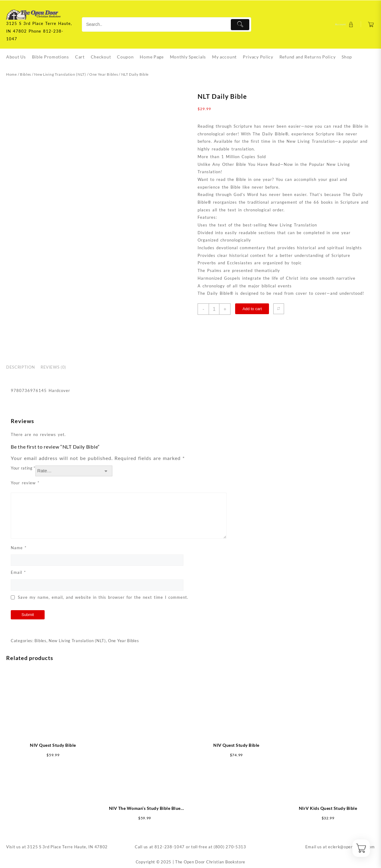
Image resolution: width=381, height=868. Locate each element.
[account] (345, 24)
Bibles (26, 74)
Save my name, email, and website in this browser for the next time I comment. (103, 597)
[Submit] (240, 25)
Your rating (23, 468)
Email (18, 572)
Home (12, 74)
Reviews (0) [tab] (53, 367)
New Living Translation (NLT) (60, 74)
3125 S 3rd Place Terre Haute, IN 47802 (67, 847)
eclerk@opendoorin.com (351, 847)
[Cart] (371, 24)
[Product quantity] (214, 309)
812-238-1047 (170, 847)
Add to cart (252, 309)
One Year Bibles (104, 74)
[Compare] (279, 309)
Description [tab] (20, 367)
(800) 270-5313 (230, 847)
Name (19, 548)
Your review (25, 483)
